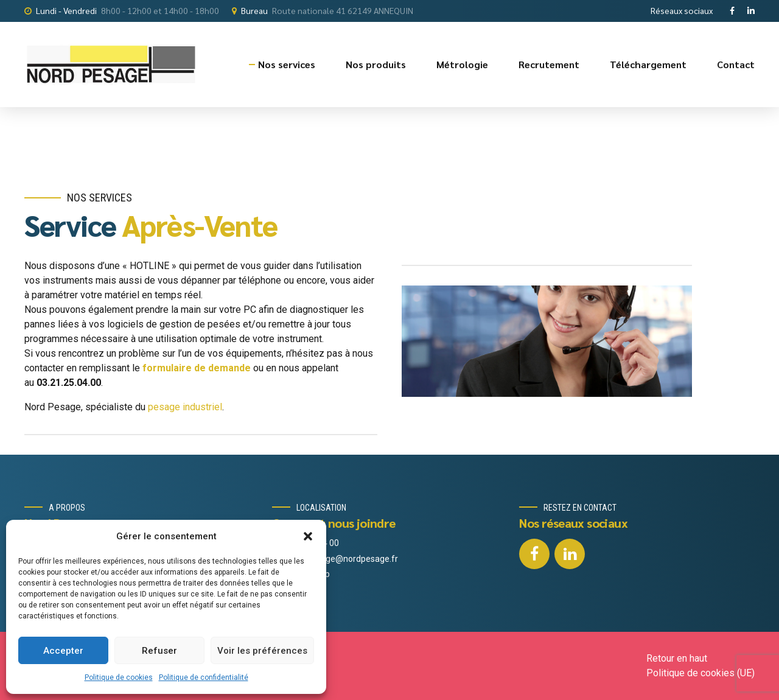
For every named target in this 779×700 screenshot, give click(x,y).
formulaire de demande (197, 368)
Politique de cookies (119, 677)
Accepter (63, 651)
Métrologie (462, 64)
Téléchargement (648, 64)
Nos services (287, 64)
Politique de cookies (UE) (700, 673)
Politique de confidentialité (204, 677)
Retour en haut (677, 658)
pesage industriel (185, 407)
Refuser (159, 651)
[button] (308, 536)
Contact (736, 64)
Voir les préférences (262, 651)
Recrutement (549, 64)
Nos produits (376, 64)
